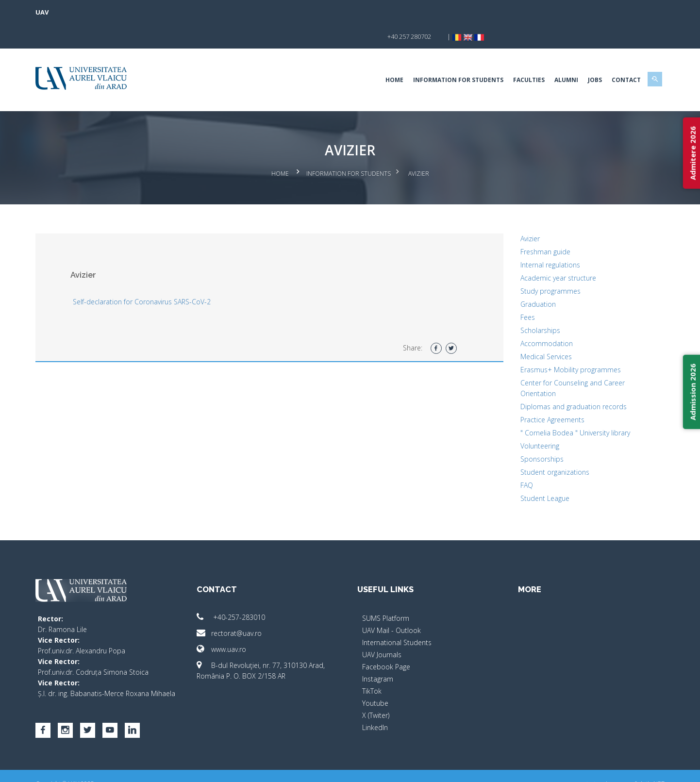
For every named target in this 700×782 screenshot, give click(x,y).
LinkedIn (375, 701)
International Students (397, 616)
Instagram (378, 653)
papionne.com (579, 768)
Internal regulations (535, 239)
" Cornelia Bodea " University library (560, 407)
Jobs (564, 56)
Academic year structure (543, 252)
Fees (513, 291)
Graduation (523, 278)
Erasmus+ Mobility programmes (556, 343)
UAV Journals (382, 628)
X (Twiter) (376, 689)
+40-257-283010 (246, 591)
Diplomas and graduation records (558, 380)
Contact (596, 56)
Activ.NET (622, 768)
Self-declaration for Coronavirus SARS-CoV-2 (172, 275)
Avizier (515, 212)
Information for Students (428, 56)
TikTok (372, 665)
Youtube (375, 677)
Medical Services (531, 330)
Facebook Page (386, 641)
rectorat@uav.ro (244, 607)
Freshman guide (530, 225)
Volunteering (525, 420)
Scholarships (525, 304)
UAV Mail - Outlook (392, 604)
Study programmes (535, 265)
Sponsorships (527, 433)
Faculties (498, 56)
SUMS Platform (386, 592)
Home (364, 56)
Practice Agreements (537, 393)
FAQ (512, 459)
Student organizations (540, 446)
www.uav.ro (236, 623)
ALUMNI (536, 56)
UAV (73, 12)
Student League (530, 472)
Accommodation (532, 317)
